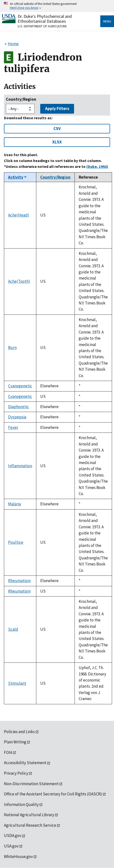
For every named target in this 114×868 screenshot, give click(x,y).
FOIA (8, 752)
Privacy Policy (16, 773)
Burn (12, 347)
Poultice (16, 542)
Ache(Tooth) (19, 281)
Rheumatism (19, 581)
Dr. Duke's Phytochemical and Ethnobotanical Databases (45, 19)
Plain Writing (15, 742)
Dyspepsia (17, 417)
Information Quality (21, 804)
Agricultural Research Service (30, 825)
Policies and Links (19, 732)
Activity (18, 177)
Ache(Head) (19, 215)
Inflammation (20, 466)
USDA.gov (13, 835)
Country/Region (21, 99)
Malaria (14, 504)
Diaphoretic (19, 407)
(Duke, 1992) (97, 166)
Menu (107, 21)
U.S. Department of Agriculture (42, 26)
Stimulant (17, 683)
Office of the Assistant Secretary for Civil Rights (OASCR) (53, 794)
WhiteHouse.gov (18, 857)
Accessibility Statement (25, 763)
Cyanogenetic (20, 386)
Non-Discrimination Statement (31, 784)
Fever (13, 427)
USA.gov (11, 846)
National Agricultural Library (29, 815)
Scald (13, 629)
